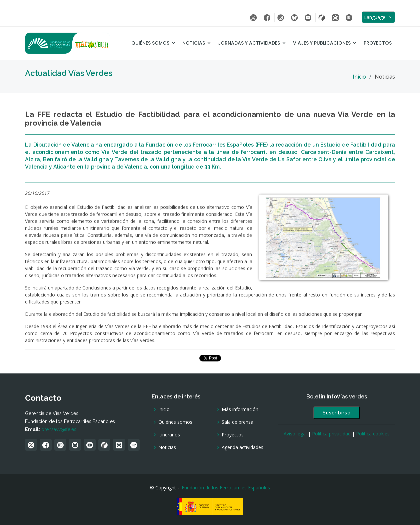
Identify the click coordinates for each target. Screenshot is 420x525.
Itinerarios (169, 435)
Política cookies (373, 434)
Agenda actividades (242, 447)
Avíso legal (295, 434)
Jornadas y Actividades (249, 43)
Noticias (194, 43)
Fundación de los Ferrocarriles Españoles (226, 488)
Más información (240, 409)
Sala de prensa (237, 422)
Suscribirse (337, 413)
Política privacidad (331, 434)
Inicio (359, 77)
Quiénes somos (150, 43)
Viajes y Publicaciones (322, 43)
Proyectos (378, 43)
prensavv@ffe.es (59, 429)
